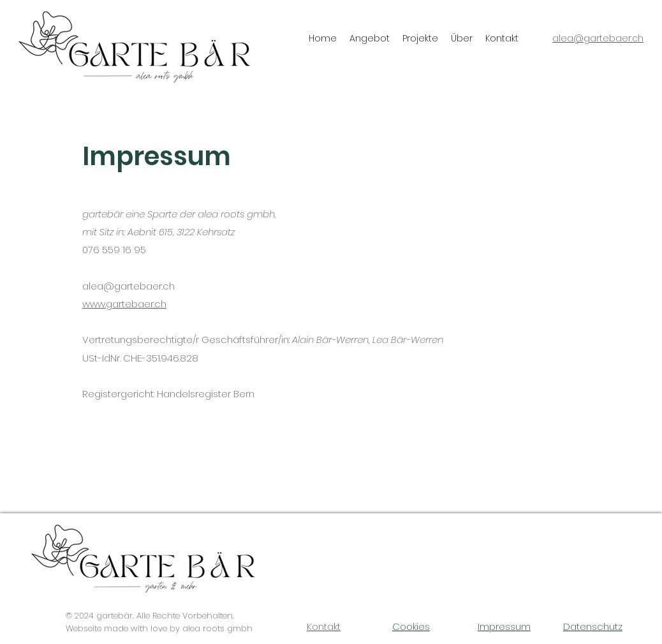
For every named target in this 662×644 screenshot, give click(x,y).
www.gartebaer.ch (124, 304)
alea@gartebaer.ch (129, 286)
